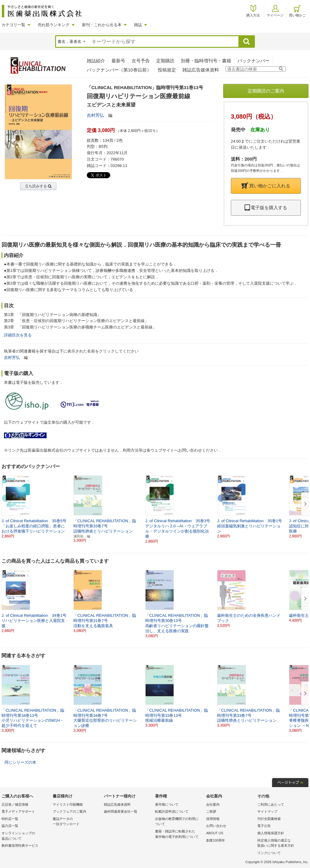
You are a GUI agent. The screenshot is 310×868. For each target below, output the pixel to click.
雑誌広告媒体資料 (201, 70)
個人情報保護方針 (271, 833)
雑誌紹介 (96, 61)
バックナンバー (254, 61)
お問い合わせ (216, 826)
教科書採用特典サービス (20, 845)
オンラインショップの (26, 836)
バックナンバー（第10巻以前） (119, 70)
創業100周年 (216, 840)
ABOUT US (215, 833)
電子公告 (264, 826)
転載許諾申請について (172, 811)
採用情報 (213, 819)
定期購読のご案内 (266, 91)
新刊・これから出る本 (102, 25)
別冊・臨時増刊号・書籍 (206, 61)
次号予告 (141, 61)
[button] (304, 504)
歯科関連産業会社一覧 (121, 811)
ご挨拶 (211, 811)
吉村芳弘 (95, 115)
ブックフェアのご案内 (69, 811)
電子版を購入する (266, 208)
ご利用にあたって (271, 804)
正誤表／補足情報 (15, 804)
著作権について (167, 804)
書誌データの (77, 822)
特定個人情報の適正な (281, 844)
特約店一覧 (10, 819)
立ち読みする (36, 186)
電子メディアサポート (18, 811)
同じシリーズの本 (20, 762)
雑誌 (138, 25)
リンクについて (269, 853)
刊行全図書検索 (269, 819)
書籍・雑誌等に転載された (179, 834)
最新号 (118, 61)
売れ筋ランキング (54, 25)
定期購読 (165, 61)
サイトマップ (267, 811)
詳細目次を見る (18, 335)
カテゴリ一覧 (13, 25)
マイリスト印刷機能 (68, 804)
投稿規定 (167, 70)
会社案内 (213, 804)
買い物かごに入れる (266, 186)
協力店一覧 (10, 826)
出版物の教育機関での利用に (179, 822)
